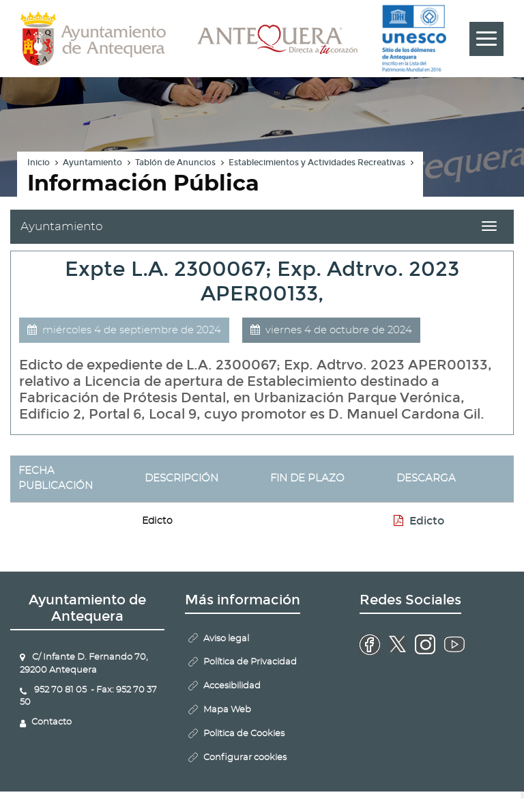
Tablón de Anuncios (175, 163)
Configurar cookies (245, 758)
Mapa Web (227, 710)
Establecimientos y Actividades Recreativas (317, 163)
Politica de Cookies (244, 734)
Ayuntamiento (92, 163)
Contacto (52, 722)
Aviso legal (226, 639)
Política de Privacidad (250, 662)
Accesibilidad (232, 686)
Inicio (39, 163)
